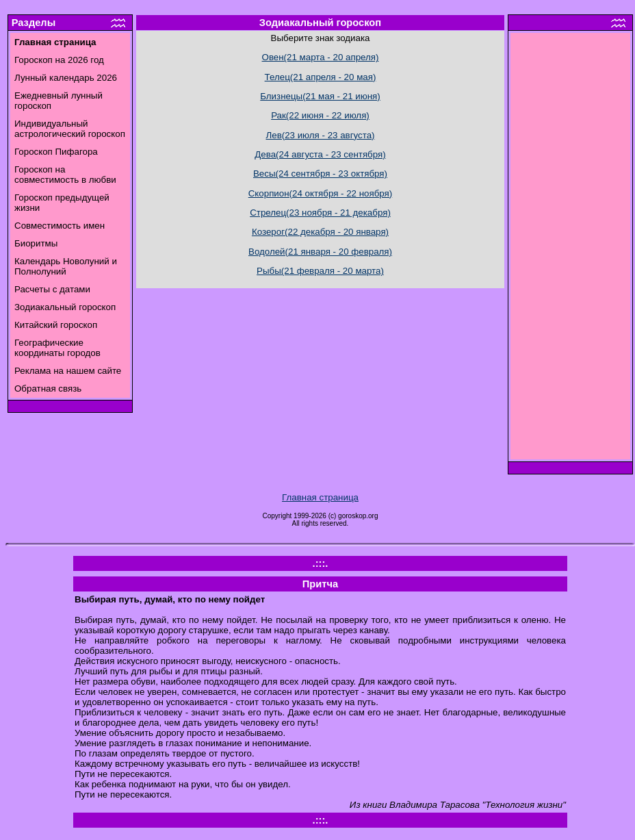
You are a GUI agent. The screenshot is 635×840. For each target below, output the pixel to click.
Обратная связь (48, 389)
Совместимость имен (60, 226)
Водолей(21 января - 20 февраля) (320, 252)
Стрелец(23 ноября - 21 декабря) (320, 213)
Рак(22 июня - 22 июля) (320, 115)
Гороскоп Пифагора (56, 152)
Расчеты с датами (52, 289)
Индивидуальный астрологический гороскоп (70, 129)
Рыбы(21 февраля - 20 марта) (320, 271)
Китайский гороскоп (56, 325)
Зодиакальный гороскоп (65, 307)
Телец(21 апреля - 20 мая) (321, 77)
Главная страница (320, 497)
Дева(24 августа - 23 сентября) (320, 154)
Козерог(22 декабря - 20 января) (320, 232)
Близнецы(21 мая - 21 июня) (320, 96)
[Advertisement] (571, 250)
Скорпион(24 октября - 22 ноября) (321, 193)
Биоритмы (36, 243)
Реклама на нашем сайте (68, 371)
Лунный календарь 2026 (66, 78)
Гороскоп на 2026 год (59, 60)
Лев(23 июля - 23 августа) (320, 135)
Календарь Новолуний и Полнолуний (66, 266)
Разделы (34, 23)
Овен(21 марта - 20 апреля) (321, 57)
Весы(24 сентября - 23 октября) (320, 174)
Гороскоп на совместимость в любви (65, 175)
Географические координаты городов (57, 348)
